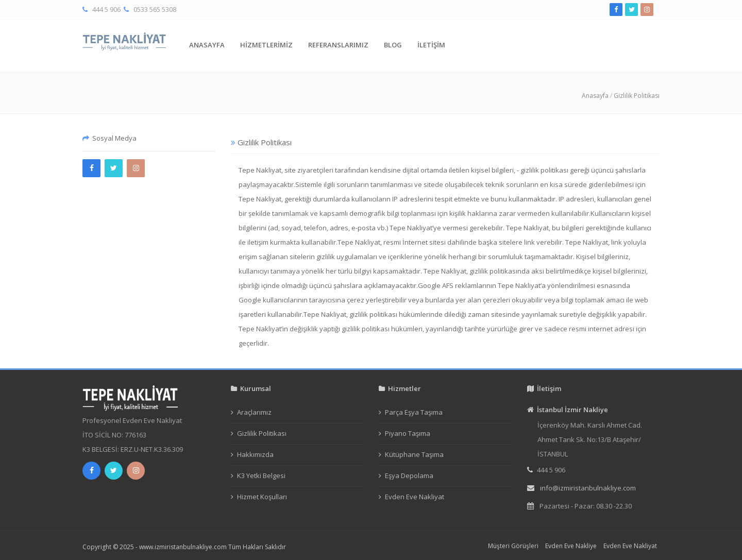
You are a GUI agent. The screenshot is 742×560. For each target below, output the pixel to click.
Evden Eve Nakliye (571, 546)
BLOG (393, 45)
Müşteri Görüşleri (513, 546)
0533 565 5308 (155, 9)
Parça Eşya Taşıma (414, 412)
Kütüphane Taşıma (414, 454)
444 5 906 (106, 9)
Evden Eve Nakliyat (415, 497)
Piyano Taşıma (408, 433)
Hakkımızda (255, 454)
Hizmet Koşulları (262, 497)
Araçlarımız (254, 412)
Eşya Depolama (409, 476)
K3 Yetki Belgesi (261, 476)
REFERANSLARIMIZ (338, 45)
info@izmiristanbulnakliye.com (588, 488)
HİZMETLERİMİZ (266, 45)
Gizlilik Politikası (637, 96)
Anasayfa (595, 96)
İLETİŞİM (431, 45)
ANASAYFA (207, 45)
